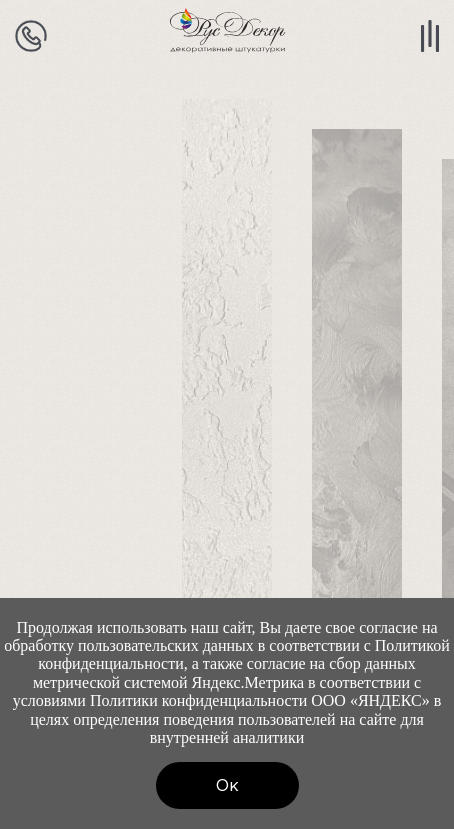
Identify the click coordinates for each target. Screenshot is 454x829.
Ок (227, 785)
